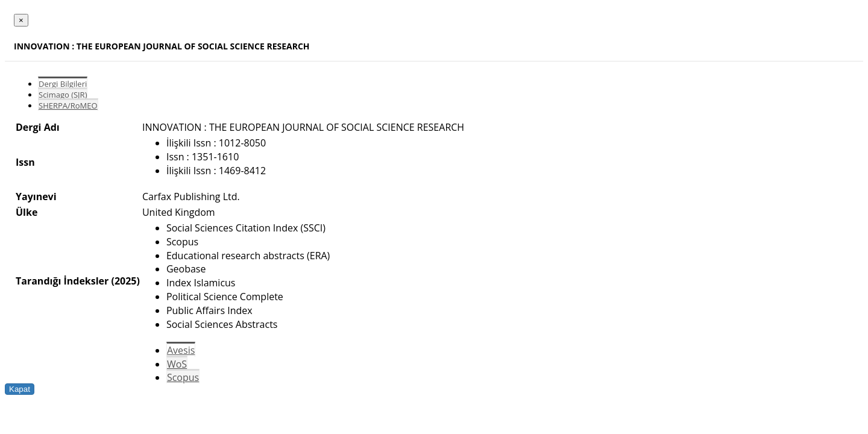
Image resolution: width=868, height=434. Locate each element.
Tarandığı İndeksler (62, 281)
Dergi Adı (38, 127)
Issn (25, 162)
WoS (177, 364)
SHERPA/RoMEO (68, 105)
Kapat (20, 389)
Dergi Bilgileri (63, 84)
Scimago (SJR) (63, 95)
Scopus (183, 377)
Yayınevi (36, 197)
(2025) (125, 281)
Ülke (27, 212)
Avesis (181, 350)
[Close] (21, 20)
